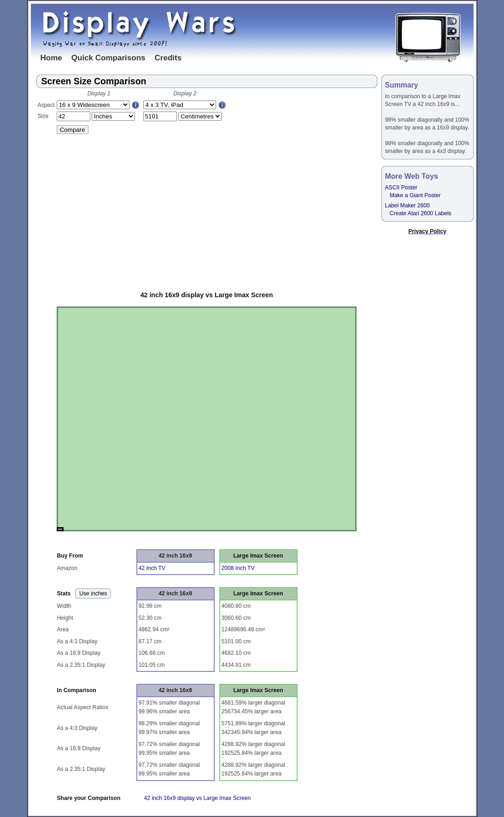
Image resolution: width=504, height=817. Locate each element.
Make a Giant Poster (415, 195)
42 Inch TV (152, 568)
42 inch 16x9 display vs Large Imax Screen (207, 295)
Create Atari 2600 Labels (421, 213)
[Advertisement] (207, 211)
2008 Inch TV (238, 568)
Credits (168, 58)
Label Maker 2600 (407, 206)
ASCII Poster (401, 188)
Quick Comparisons (108, 58)
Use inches (93, 594)
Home (51, 58)
